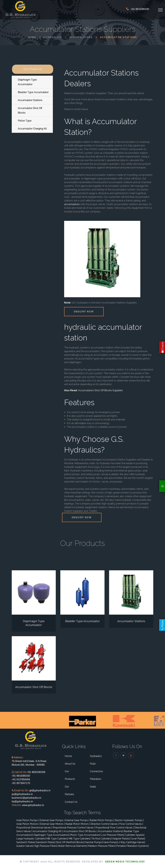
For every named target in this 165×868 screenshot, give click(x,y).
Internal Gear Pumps (77, 820)
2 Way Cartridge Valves (132, 842)
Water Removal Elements (73, 846)
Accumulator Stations (30, 100)
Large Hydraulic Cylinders (31, 839)
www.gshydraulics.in (33, 805)
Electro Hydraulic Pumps (129, 820)
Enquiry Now (84, 312)
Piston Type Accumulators (85, 835)
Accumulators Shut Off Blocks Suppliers (100, 390)
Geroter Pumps (94, 842)
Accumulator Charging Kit (32, 129)
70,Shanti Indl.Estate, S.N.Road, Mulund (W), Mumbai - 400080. (29, 761)
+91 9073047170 (21, 783)
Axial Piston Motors (28, 824)
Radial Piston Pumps (102, 820)
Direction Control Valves (105, 824)
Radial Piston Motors (78, 824)
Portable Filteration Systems (132, 846)
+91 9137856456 (21, 779)
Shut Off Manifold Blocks (70, 842)
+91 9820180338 (36, 772)
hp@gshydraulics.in (22, 801)
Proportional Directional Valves (34, 828)
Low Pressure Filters (113, 835)
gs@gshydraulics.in (22, 794)
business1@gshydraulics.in (27, 798)
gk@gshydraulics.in (40, 790)
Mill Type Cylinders (57, 839)
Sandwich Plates (26, 842)
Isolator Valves (25, 846)
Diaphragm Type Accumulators (51, 835)
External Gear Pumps (52, 820)
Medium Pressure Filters (102, 846)
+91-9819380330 (140, 9)
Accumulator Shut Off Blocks (30, 110)
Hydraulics (53, 37)
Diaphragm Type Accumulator (27, 82)
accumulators (72, 204)
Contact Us (71, 802)
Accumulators (81, 37)
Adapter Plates (121, 839)
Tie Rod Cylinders (101, 839)
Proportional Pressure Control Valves (74, 828)
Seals (93, 787)
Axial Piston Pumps (28, 820)
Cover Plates (138, 839)
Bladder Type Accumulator (33, 92)
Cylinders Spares (135, 835)
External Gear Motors (52, 824)
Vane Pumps (111, 842)
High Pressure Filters (46, 846)
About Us (70, 764)
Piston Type (25, 121)
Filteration (96, 779)
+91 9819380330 (21, 776)
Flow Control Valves (131, 824)
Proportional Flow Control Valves (114, 828)
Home (32, 37)
